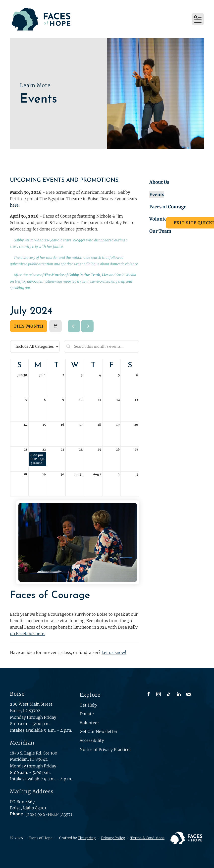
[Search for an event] (102, 346)
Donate (87, 714)
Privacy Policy (113, 838)
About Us (159, 182)
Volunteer (160, 219)
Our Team (160, 231)
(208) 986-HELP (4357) (49, 814)
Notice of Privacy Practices (106, 750)
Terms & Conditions (147, 838)
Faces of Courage (168, 207)
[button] (198, 19)
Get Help (88, 705)
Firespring (87, 838)
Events (157, 195)
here (14, 205)
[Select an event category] (35, 346)
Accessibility (92, 740)
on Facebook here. (28, 634)
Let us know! (114, 652)
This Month (29, 326)
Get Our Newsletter (99, 731)
